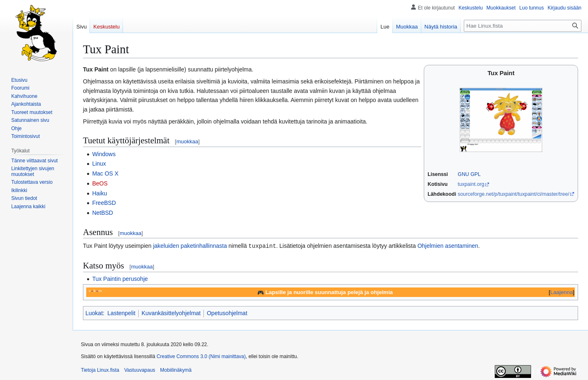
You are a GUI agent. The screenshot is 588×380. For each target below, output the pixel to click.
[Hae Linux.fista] (523, 26)
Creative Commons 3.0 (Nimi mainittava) (201, 356)
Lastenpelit (121, 313)
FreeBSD (104, 203)
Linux (99, 164)
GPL (476, 174)
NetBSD (103, 213)
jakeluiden (166, 246)
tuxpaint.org (471, 184)
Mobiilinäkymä (176, 370)
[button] (28, 207)
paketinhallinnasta (204, 246)
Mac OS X (105, 173)
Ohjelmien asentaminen (448, 246)
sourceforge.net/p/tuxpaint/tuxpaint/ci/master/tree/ (513, 194)
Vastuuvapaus (140, 370)
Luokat (94, 313)
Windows (104, 154)
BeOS (100, 183)
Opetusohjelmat (227, 313)
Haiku (99, 193)
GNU (463, 174)
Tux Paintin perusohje (120, 278)
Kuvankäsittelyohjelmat (171, 313)
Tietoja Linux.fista (100, 370)
